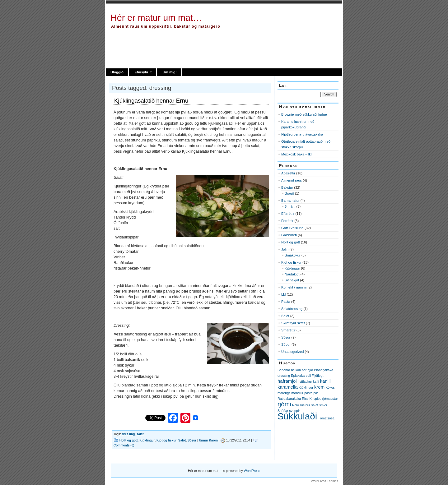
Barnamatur (290, 201)
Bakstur (287, 187)
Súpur (286, 344)
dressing (128, 434)
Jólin (285, 249)
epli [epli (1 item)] (308, 376)
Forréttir (287, 221)
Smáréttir (288, 330)
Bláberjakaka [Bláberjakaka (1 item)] (324, 370)
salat (140, 434)
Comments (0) (124, 445)
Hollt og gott (129, 440)
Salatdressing (292, 309)
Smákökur (293, 255)
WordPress (252, 471)
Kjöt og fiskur (166, 440)
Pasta (286, 302)
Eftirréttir (288, 214)
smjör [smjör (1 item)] (323, 405)
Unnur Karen (208, 440)
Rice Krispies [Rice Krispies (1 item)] (311, 399)
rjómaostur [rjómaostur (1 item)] (330, 399)
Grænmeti (289, 235)
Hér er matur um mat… (156, 18)
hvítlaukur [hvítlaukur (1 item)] (305, 381)
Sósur (192, 440)
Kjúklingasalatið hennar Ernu (151, 101)
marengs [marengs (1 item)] (284, 393)
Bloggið (117, 72)
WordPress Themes (324, 481)
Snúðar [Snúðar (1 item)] (283, 411)
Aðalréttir (288, 173)
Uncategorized (292, 352)
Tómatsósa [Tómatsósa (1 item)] (326, 418)
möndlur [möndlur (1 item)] (298, 393)
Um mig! (170, 72)
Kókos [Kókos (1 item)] (330, 387)
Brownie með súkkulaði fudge (304, 114)
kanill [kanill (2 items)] (325, 381)
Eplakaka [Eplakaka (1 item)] (298, 376)
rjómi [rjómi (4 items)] (284, 404)
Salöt (182, 440)
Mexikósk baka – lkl (296, 154)
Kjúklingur (147, 440)
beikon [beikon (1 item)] (296, 370)
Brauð (289, 193)
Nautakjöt (292, 274)
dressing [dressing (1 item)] (284, 376)
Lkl (283, 294)
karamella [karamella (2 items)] (288, 387)
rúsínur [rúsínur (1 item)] (305, 405)
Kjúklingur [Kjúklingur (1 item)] (306, 387)
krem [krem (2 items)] (319, 387)
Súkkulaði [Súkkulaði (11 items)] (297, 416)
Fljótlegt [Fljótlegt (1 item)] (317, 376)
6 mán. (290, 206)
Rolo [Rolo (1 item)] (296, 405)
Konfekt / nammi (294, 287)
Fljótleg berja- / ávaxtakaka (302, 134)
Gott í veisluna (292, 228)
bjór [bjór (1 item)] (310, 370)
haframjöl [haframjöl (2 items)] (287, 381)
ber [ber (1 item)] (304, 370)
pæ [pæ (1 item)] (316, 393)
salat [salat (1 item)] (315, 405)
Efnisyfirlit (143, 72)
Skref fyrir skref (293, 323)
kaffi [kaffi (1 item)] (316, 381)
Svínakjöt (292, 280)
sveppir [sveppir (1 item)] (295, 411)
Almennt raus (292, 180)
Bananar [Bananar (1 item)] (284, 370)
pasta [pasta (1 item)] (308, 393)
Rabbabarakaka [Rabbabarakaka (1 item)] (289, 399)
